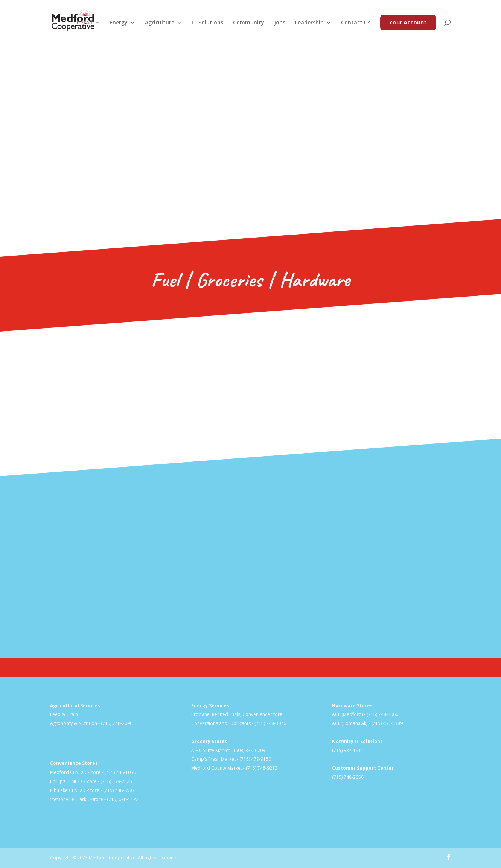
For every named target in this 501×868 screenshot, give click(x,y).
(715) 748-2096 (117, 723)
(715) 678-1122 (123, 799)
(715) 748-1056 (120, 772)
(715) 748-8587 (119, 790)
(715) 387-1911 (348, 750)
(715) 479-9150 (255, 759)
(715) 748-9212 (262, 768)
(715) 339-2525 (116, 781)
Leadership (309, 23)
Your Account (408, 22)
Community (249, 23)
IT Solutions (207, 23)
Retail (85, 23)
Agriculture (160, 23)
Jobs (280, 23)
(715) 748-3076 (270, 723)
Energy (119, 23)
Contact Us (356, 23)
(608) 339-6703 (250, 750)
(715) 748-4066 (382, 714)
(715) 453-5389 (387, 723)
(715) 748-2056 (348, 777)
